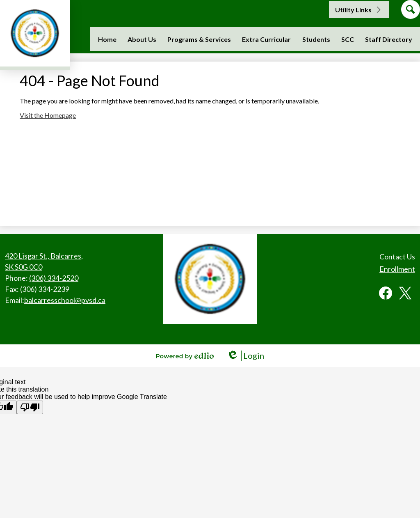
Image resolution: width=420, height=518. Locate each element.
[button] (142, 39)
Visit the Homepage (48, 115)
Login (245, 356)
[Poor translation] (30, 407)
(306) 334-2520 (54, 278)
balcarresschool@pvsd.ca (65, 300)
